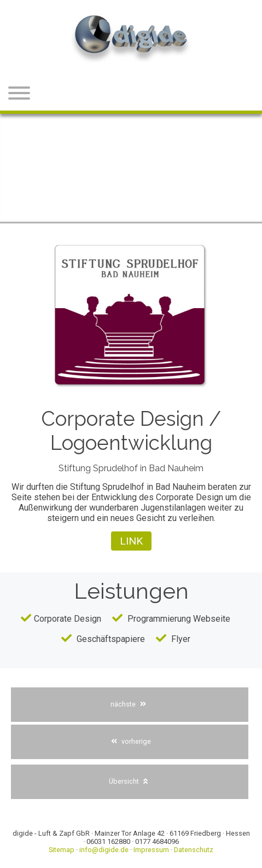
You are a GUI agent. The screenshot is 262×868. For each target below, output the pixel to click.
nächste (128, 704)
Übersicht (128, 781)
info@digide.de (104, 850)
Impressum (151, 850)
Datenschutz (194, 850)
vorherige (131, 741)
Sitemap (62, 850)
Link (131, 541)
